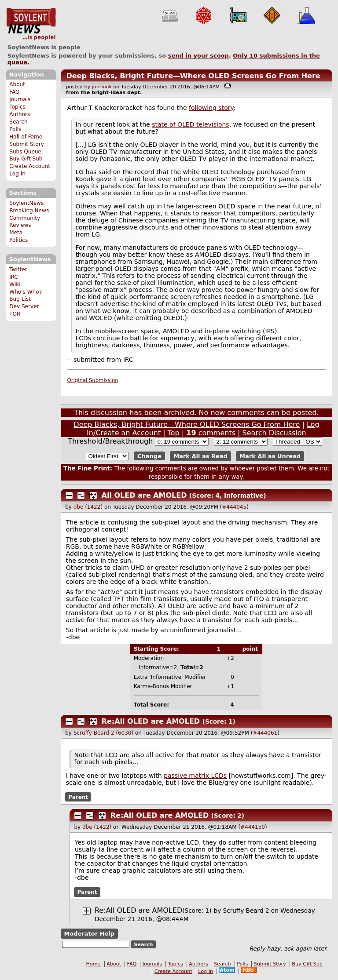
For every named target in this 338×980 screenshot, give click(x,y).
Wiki (15, 284)
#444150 (253, 827)
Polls (15, 129)
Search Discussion (274, 433)
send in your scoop (198, 56)
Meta (16, 233)
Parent (78, 797)
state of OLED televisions (190, 124)
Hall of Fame (26, 137)
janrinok (102, 87)
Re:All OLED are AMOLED (151, 721)
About (17, 84)
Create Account (30, 166)
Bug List (20, 299)
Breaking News (29, 211)
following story (211, 108)
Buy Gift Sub (26, 159)
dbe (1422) (88, 507)
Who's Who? (26, 292)
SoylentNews (31, 24)
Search (18, 122)
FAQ (14, 92)
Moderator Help (89, 934)
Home (93, 964)
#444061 (265, 733)
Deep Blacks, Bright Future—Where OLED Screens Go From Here (193, 76)
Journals (20, 99)
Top (174, 433)
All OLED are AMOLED (144, 495)
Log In (17, 174)
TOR (15, 314)
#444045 (234, 507)
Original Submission (93, 380)
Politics (18, 240)
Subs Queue (25, 152)
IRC (14, 277)
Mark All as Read (200, 456)
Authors (20, 114)
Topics (17, 107)
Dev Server (24, 306)
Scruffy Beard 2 (246, 911)
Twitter (18, 270)
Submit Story (27, 144)
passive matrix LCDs (195, 776)
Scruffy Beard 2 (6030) (103, 733)
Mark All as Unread (270, 456)
